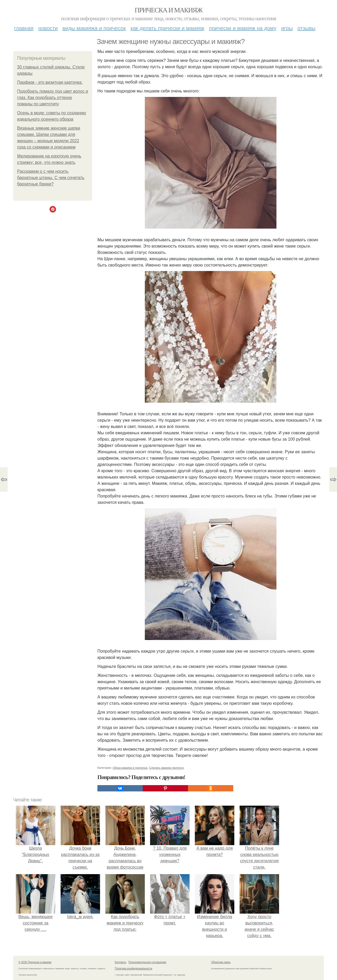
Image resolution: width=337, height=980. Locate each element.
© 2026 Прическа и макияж (35, 962)
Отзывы (306, 28)
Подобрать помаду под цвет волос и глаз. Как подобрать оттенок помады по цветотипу (53, 98)
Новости (48, 28)
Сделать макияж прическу (167, 768)
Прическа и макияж (169, 10)
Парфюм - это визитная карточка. (50, 82)
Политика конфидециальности (133, 969)
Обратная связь (221, 962)
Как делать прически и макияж (167, 28)
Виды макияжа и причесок (94, 28)
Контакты (120, 962)
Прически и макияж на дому (243, 28)
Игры (287, 28)
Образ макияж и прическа (130, 768)
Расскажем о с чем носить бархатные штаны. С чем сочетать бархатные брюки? (51, 178)
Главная (24, 28)
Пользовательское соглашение (147, 962)
